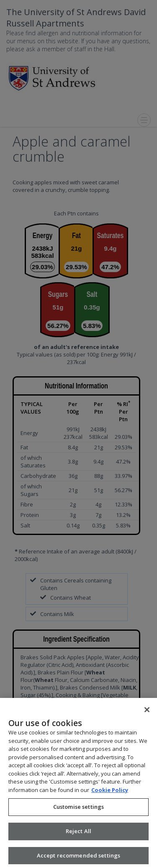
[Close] (147, 714)
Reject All (78, 836)
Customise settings (78, 811)
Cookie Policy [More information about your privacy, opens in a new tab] (110, 795)
